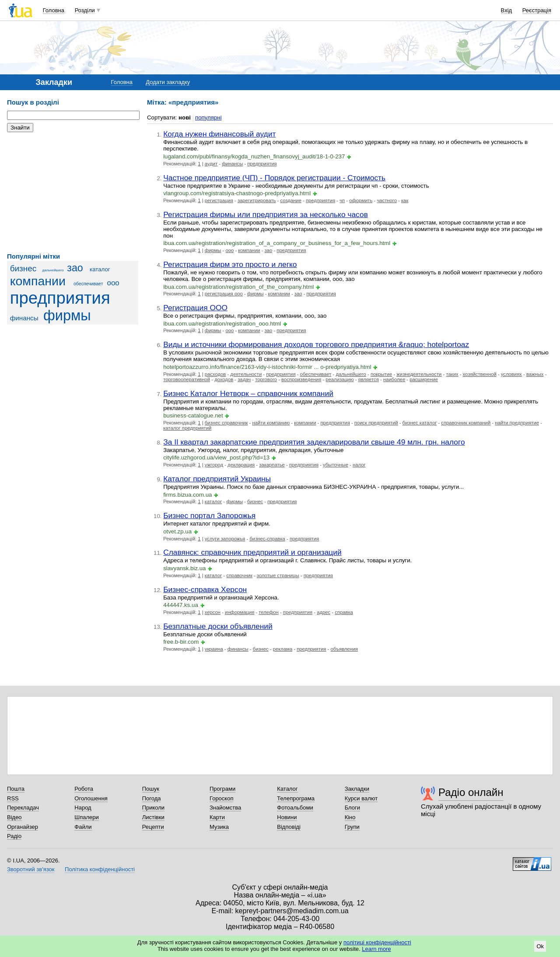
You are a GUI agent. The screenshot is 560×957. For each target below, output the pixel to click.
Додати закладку (168, 82)
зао (75, 268)
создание (290, 200)
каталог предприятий (187, 428)
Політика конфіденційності (100, 869)
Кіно (350, 817)
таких (452, 374)
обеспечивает (88, 284)
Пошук (151, 789)
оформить (361, 200)
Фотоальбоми (295, 808)
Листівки (153, 817)
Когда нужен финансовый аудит (219, 134)
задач (244, 379)
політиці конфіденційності (377, 942)
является (369, 379)
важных (535, 374)
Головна (54, 10)
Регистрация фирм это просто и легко (230, 264)
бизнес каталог (420, 423)
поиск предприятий (376, 423)
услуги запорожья (225, 539)
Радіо (14, 836)
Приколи (153, 808)
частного (387, 200)
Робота (84, 789)
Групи (352, 827)
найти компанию (271, 423)
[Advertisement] (73, 193)
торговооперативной (187, 379)
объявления (345, 649)
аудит (211, 164)
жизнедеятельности (419, 374)
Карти (217, 817)
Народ (83, 808)
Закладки (357, 789)
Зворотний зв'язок (31, 869)
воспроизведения (301, 379)
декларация (241, 465)
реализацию (339, 379)
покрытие (381, 374)
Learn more (376, 949)
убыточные (336, 465)
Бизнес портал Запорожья (209, 515)
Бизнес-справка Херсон (205, 589)
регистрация (219, 200)
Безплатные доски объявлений (218, 626)
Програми (222, 789)
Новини (287, 817)
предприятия (60, 298)
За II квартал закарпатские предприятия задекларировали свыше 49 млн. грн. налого (314, 442)
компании (38, 281)
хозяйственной (480, 374)
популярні (208, 117)
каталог (100, 269)
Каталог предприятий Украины (217, 479)
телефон (269, 612)
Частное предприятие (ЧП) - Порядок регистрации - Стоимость (274, 178)
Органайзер (23, 827)
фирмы (67, 315)
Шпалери (87, 817)
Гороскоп (221, 798)
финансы (24, 318)
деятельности (246, 374)
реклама (283, 649)
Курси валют (361, 798)
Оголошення (91, 798)
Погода (152, 798)
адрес (324, 612)
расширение (424, 379)
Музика (219, 827)
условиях (511, 374)
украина (214, 649)
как (405, 200)
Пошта (16, 789)
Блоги (352, 808)
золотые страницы (278, 575)
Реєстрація (537, 10)
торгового (266, 379)
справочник (239, 575)
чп (342, 200)
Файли (83, 827)
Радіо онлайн (471, 792)
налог (359, 465)
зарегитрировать (257, 200)
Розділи (85, 10)
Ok (540, 946)
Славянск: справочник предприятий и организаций (252, 552)
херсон (213, 612)
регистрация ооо (224, 294)
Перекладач (23, 808)
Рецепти (153, 827)
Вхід (507, 10)
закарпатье (272, 465)
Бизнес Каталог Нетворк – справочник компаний (248, 393)
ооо (113, 283)
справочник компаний (466, 423)
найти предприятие (517, 423)
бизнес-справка (267, 539)
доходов (224, 379)
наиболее (394, 379)
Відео (14, 817)
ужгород (214, 465)
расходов (215, 374)
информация (240, 612)
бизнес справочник (226, 423)
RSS (13, 798)
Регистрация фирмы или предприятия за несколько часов (266, 214)
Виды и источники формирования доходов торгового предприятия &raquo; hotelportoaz (316, 344)
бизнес (23, 268)
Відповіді (289, 827)
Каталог (287, 789)
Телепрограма (296, 798)
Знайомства (225, 808)
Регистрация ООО (195, 308)
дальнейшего (53, 270)
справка (344, 612)
